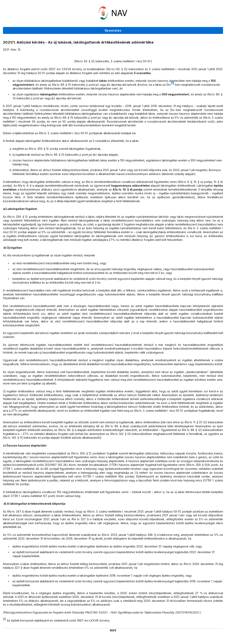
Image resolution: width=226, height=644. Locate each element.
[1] (172, 83)
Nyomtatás (113, 30)
